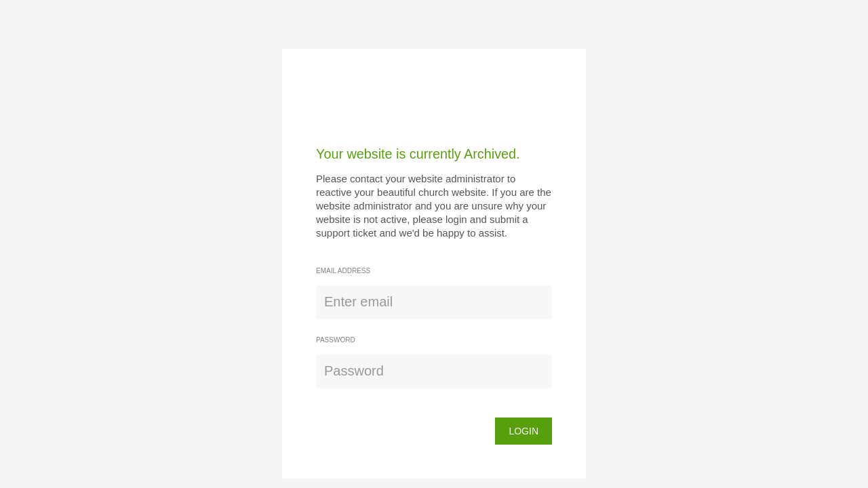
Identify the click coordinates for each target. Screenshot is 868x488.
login (524, 431)
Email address (343, 271)
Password (336, 340)
